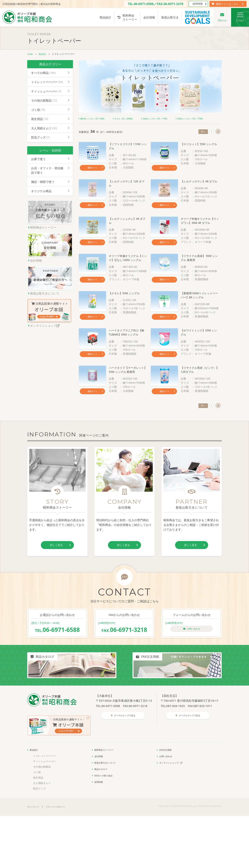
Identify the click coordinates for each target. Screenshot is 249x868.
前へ (201, 138)
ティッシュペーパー (46, 91)
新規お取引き (170, 17)
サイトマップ (35, 859)
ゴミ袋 (38, 109)
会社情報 (149, 17)
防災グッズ (40, 137)
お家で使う (38, 159)
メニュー (240, 17)
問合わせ (222, 17)
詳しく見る (60, 601)
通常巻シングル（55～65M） (97, 118)
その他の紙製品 (44, 100)
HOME (31, 54)
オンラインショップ (174, 815)
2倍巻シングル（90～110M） (178, 118)
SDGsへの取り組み (106, 827)
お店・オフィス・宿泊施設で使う (47, 170)
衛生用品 (40, 119)
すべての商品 (43, 72)
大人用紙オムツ (44, 128)
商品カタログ (102, 821)
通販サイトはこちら (228, 4)
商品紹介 (105, 17)
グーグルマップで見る (125, 773)
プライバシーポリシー (62, 859)
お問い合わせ (192, 685)
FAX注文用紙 (167, 802)
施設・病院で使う (43, 181)
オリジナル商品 (41, 191)
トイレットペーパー (47, 82)
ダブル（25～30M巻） (138, 118)
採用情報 (199, 4)
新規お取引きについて (108, 815)
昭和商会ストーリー (127, 17)
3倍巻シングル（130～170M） (98, 124)
